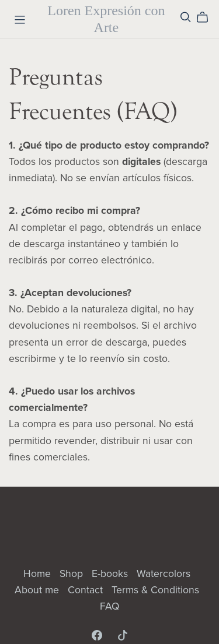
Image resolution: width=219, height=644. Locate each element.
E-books (111, 574)
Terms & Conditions (155, 590)
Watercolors (164, 574)
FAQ (109, 606)
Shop (73, 574)
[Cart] (207, 17)
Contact (87, 590)
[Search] (186, 17)
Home (39, 574)
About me (38, 590)
